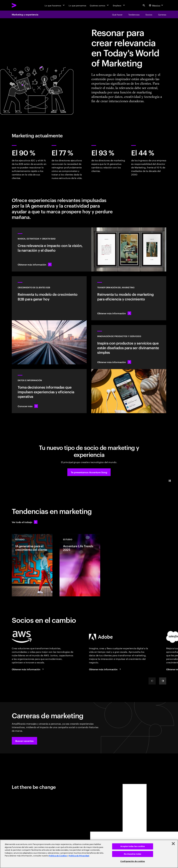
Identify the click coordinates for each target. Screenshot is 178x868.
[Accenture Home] (21, 5)
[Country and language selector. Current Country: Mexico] (156, 5)
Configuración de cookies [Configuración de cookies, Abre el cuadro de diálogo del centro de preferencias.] (133, 861)
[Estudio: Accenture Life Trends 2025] (80, 565)
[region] (89, 854)
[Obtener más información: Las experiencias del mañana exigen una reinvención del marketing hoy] (129, 298)
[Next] (163, 681)
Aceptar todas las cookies (133, 846)
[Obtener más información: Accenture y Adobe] (105, 669)
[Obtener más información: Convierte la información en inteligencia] (49, 391)
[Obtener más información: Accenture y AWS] (28, 669)
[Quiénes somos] (99, 5)
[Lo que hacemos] (55, 5)
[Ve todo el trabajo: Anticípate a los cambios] (25, 522)
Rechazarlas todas (133, 854)
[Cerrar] (173, 844)
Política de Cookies (58, 856)
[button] (89, 472)
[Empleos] (119, 5)
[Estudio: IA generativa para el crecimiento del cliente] (32, 565)
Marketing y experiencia (25, 14)
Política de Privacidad (79, 856)
